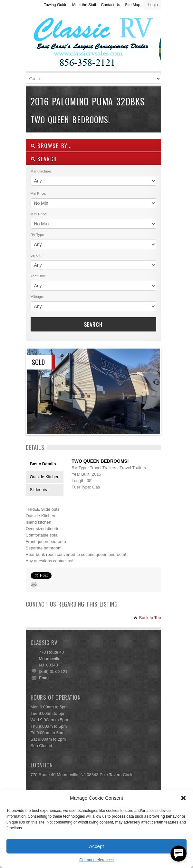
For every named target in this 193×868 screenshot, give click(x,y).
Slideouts (39, 490)
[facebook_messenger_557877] (179, 853)
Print (34, 584)
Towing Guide (56, 5)
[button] (183, 798)
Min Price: (39, 193)
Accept (97, 846)
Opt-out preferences (96, 860)
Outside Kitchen (45, 477)
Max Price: (39, 214)
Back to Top (147, 618)
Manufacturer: (42, 171)
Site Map (133, 5)
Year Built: (39, 276)
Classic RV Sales (74, 42)
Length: (37, 255)
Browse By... (51, 146)
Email (44, 678)
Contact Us (110, 5)
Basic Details (43, 464)
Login (153, 5)
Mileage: (37, 297)
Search (93, 324)
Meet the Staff (84, 5)
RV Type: (38, 235)
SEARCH (44, 159)
